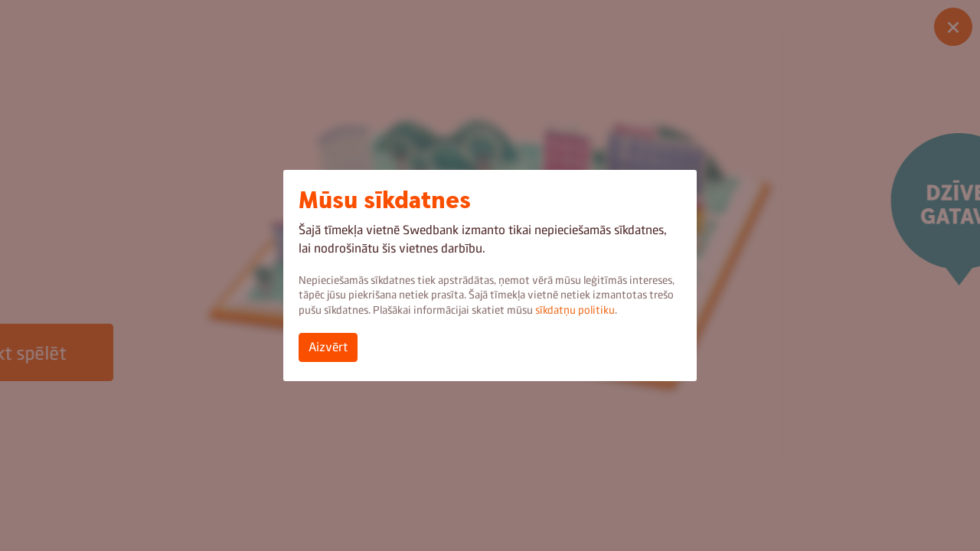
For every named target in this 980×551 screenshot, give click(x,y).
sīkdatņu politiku (575, 310)
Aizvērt (328, 347)
